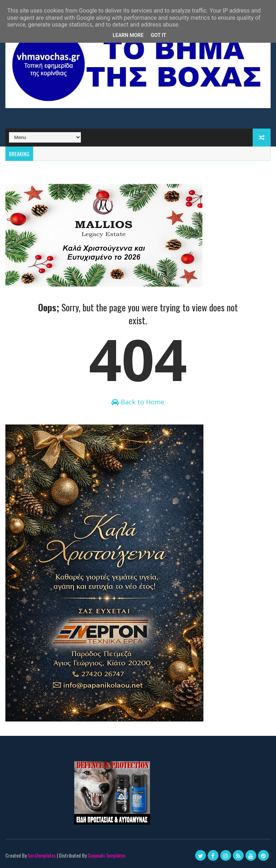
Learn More (128, 35)
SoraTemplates (42, 855)
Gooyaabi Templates (107, 855)
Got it (158, 35)
